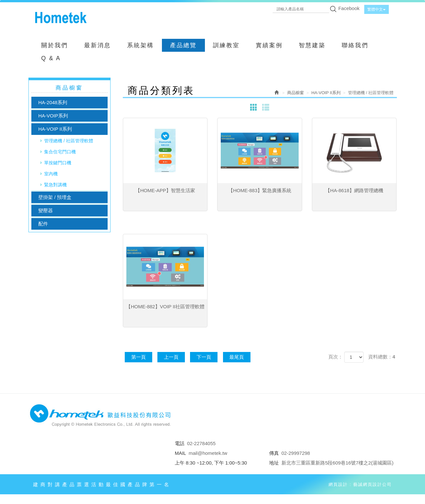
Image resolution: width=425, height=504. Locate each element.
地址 (274, 463)
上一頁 (171, 357)
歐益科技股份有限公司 (61, 18)
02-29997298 (296, 453)
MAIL (181, 453)
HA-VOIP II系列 (55, 129)
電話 (180, 443)
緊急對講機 (56, 185)
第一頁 (138, 357)
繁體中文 (377, 9)
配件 (43, 224)
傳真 (274, 453)
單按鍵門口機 (58, 163)
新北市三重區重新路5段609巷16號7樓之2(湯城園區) (338, 463)
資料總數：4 (382, 357)
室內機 (51, 174)
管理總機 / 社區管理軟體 (69, 141)
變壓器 (46, 210)
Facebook (349, 8)
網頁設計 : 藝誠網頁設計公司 (360, 484)
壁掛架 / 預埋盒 (55, 197)
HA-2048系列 (53, 102)
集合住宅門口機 (60, 152)
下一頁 (204, 357)
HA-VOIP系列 (53, 116)
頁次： (336, 357)
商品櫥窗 (296, 93)
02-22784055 (201, 443)
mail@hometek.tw (208, 453)
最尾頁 (237, 357)
